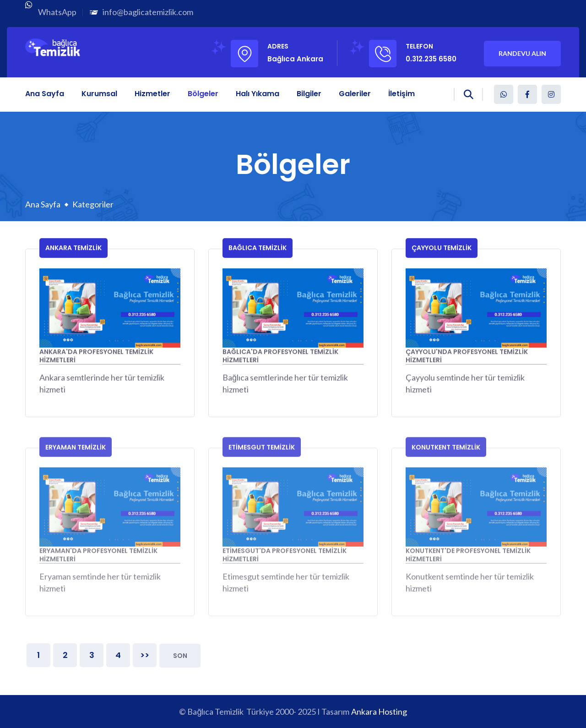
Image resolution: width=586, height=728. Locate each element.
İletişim (402, 94)
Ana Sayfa (45, 94)
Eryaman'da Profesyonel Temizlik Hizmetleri (98, 559)
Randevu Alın (522, 53)
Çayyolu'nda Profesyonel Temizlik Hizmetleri (467, 357)
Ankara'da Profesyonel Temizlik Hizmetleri (96, 357)
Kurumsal (99, 94)
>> (145, 655)
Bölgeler (203, 94)
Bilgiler (309, 94)
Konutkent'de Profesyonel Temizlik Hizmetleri (468, 559)
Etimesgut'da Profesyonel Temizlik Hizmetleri (285, 559)
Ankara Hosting (379, 712)
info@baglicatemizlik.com (148, 12)
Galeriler (355, 94)
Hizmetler (152, 94)
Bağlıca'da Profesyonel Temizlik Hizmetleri (280, 357)
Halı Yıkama (258, 94)
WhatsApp (57, 12)
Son (180, 656)
